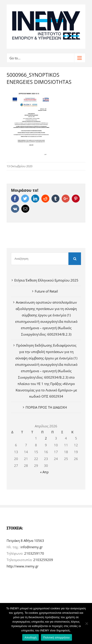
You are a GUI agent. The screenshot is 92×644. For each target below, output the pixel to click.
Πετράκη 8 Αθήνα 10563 (25, 541)
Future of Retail (46, 291)
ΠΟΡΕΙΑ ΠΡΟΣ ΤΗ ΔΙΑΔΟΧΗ (46, 407)
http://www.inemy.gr (23, 566)
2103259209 (43, 560)
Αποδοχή (30, 637)
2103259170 (34, 553)
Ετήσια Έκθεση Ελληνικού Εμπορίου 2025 (46, 280)
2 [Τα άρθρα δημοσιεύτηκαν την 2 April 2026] (46, 438)
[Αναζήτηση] (40, 259)
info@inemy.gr (32, 547)
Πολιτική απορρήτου (56, 637)
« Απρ (44, 472)
